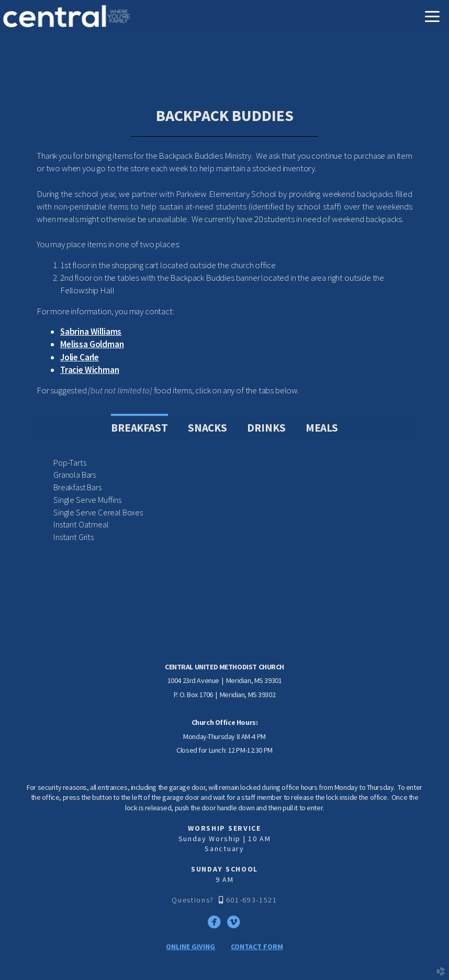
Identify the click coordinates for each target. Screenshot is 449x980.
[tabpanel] (224, 500)
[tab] (139, 427)
